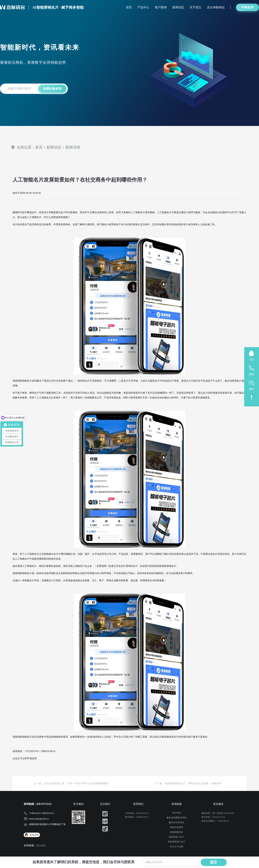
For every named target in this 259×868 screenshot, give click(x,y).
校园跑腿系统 (176, 832)
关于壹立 (196, 7)
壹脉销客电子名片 (176, 842)
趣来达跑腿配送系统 (176, 818)
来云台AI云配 (177, 847)
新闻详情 (73, 147)
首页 (129, 7)
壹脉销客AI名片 (177, 837)
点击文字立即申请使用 (25, 758)
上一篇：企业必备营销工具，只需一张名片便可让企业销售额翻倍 (71, 783)
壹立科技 (41, 846)
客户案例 (161, 7)
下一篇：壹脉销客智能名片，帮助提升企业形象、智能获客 (188, 783)
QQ (252, 359)
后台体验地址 (216, 7)
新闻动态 (178, 7)
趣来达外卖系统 (176, 822)
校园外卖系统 (176, 827)
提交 (214, 862)
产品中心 (143, 7)
